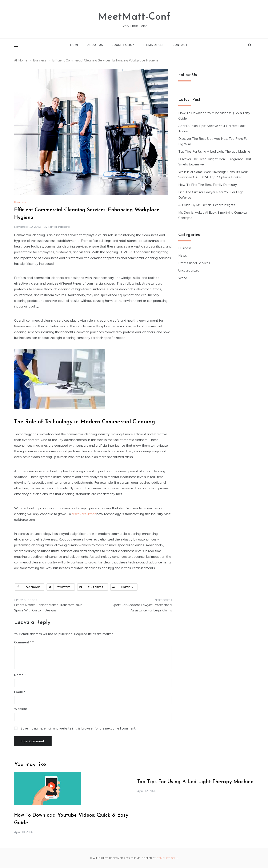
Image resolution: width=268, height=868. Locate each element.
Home (74, 45)
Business (20, 202)
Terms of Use (153, 45)
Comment (23, 642)
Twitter (59, 587)
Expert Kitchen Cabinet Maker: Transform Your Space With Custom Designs (48, 608)
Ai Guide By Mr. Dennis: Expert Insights (207, 205)
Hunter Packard (59, 227)
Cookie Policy (123, 45)
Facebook (28, 587)
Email (20, 692)
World (183, 278)
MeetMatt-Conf (134, 17)
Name (20, 675)
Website (21, 709)
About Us (95, 45)
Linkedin (122, 587)
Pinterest (91, 587)
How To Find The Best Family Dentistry (208, 185)
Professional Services (194, 263)
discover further (84, 514)
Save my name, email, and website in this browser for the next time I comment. (78, 728)
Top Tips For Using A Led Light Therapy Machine (214, 151)
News (183, 255)
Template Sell (167, 858)
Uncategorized (189, 270)
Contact (180, 45)
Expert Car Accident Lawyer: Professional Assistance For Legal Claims (141, 608)
